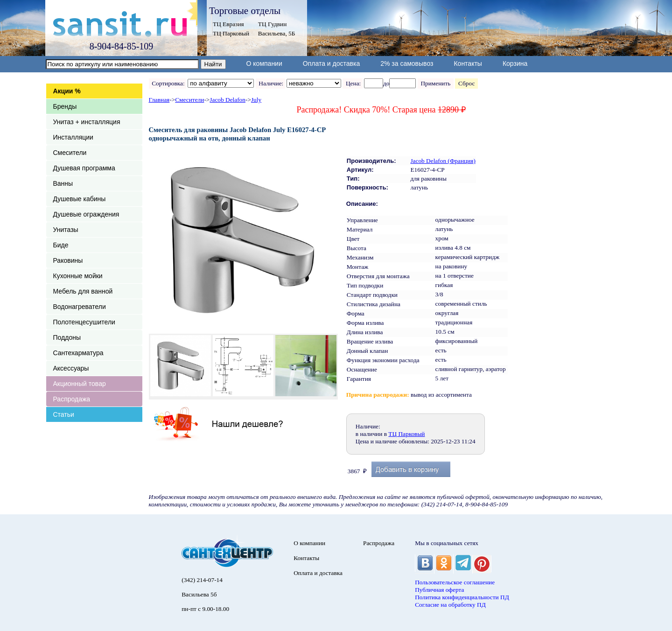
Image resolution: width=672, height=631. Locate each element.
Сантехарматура (78, 353)
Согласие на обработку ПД (450, 605)
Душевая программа (84, 168)
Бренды (65, 106)
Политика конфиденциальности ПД (462, 597)
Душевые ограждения (86, 214)
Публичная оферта (439, 590)
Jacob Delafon (227, 100)
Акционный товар (80, 384)
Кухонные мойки (78, 276)
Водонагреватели (80, 307)
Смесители (70, 153)
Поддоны (67, 337)
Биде (61, 245)
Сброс (466, 83)
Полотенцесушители (84, 322)
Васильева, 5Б (277, 33)
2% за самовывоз (407, 63)
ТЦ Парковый (231, 33)
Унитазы (66, 230)
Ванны (63, 183)
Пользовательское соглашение (455, 582)
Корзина (515, 63)
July (256, 100)
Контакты (468, 63)
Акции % (67, 91)
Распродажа (72, 399)
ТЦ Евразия (228, 24)
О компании (264, 63)
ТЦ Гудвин (272, 24)
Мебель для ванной (83, 291)
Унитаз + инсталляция (87, 122)
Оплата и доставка (331, 63)
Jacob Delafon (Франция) (443, 161)
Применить (436, 83)
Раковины (68, 260)
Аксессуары (71, 368)
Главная (159, 100)
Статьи (64, 414)
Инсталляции (73, 137)
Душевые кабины (80, 199)
